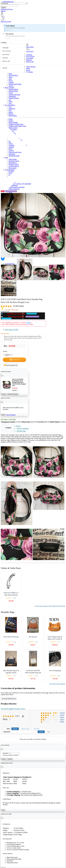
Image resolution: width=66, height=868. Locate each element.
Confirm (10, 759)
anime (28, 68)
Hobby (11, 119)
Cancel (4, 394)
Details (29, 323)
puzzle (11, 112)
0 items (62, 722)
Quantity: (6, 753)
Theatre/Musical (14, 98)
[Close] (2, 376)
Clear (49, 732)
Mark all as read (6, 21)
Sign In (3, 11)
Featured (5, 58)
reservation (6, 54)
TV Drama (29, 72)
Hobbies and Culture (15, 84)
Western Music (13, 91)
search (4, 7)
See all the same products (57, 684)
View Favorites (11, 415)
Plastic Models (13, 123)
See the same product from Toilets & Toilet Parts (50, 606)
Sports (11, 81)
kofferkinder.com (8, 2)
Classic (11, 93)
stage (10, 79)
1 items (62, 720)
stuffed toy (12, 109)
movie (28, 70)
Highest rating (25, 729)
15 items (62, 713)
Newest (15, 729)
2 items (62, 717)
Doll (10, 110)
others (10, 77)
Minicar (11, 114)
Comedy (11, 82)
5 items (62, 715)
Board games (13, 116)
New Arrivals (7, 51)
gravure (11, 86)
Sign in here (30, 47)
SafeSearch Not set (7, 9)
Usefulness (36, 729)
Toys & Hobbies (10, 105)
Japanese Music (14, 89)
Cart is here (30, 51)
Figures (11, 121)
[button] (33, 19)
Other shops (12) (12, 330)
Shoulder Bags (21, 431)
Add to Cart (14, 360)
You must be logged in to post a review (13, 709)
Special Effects (13, 75)
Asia (10, 103)
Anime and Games (14, 95)
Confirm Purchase (13, 394)
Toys (10, 107)
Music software (10, 88)
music (10, 74)
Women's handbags (23, 428)
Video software (31, 67)
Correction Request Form (9, 699)
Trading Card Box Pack (16, 124)
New (20, 314)
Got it (3, 810)
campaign (5, 48)
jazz (10, 100)
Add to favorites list (11, 365)
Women (5, 68)
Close (3, 415)
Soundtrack (12, 96)
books (10, 192)
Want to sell (6, 61)
